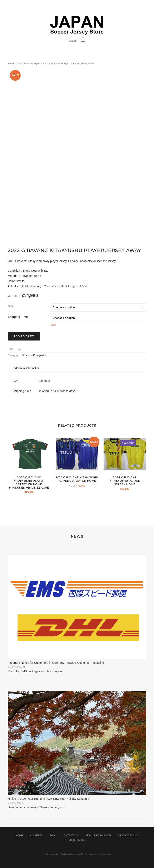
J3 (17, 63)
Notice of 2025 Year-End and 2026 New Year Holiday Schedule (48, 799)
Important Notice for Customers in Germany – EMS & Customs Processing (56, 663)
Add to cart (24, 336)
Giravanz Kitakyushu (32, 63)
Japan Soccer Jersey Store (100, 854)
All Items (36, 836)
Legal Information (98, 836)
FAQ (52, 836)
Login (72, 41)
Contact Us (70, 836)
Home (11, 63)
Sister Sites (77, 840)
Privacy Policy (128, 836)
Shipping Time (18, 317)
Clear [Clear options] (53, 325)
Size (11, 306)
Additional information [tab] (27, 368)
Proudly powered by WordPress (56, 854)
